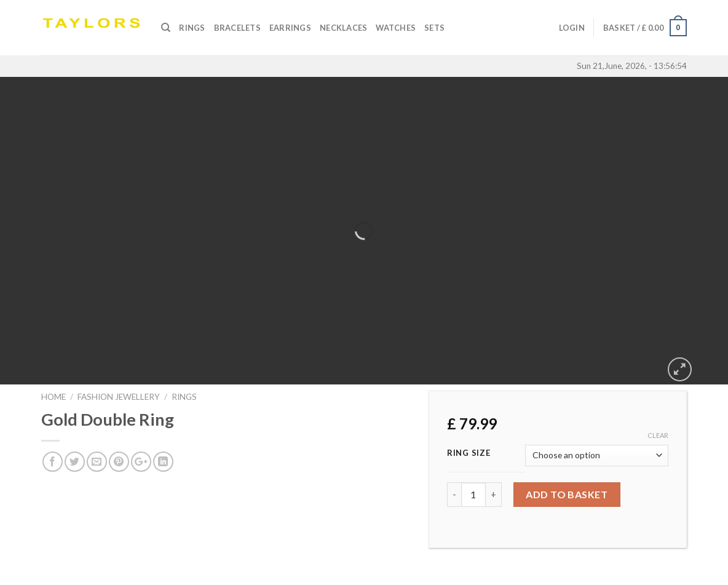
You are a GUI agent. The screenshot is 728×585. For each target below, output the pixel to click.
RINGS (184, 397)
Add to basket (567, 494)
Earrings (290, 28)
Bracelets (237, 28)
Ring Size (469, 453)
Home (53, 397)
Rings (192, 28)
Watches (396, 28)
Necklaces (343, 28)
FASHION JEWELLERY (119, 397)
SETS (434, 28)
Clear (658, 435)
